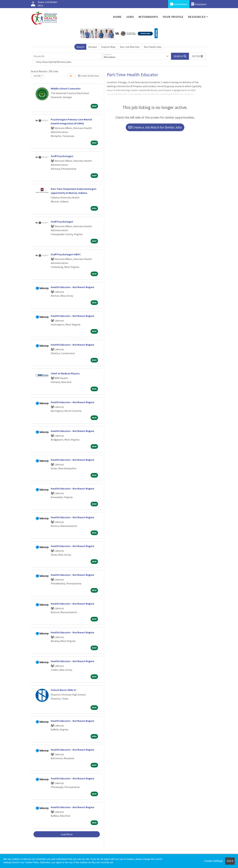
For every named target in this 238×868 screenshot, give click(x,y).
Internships (148, 17)
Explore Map (108, 47)
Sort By (37, 76)
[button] (198, 56)
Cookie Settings (213, 861)
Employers (199, 4)
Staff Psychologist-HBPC (66, 254)
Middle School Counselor (66, 88)
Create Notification (89, 76)
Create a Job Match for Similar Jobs (155, 127)
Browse (93, 47)
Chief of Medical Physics (65, 373)
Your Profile (173, 17)
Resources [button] (197, 17)
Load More (67, 834)
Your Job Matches (130, 47)
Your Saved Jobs (153, 47)
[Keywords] (67, 56)
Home (117, 17)
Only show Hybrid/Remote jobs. (54, 62)
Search (80, 47)
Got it (230, 861)
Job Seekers (179, 4)
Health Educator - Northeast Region (72, 287)
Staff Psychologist (62, 156)
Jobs (130, 17)
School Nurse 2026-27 (63, 690)
